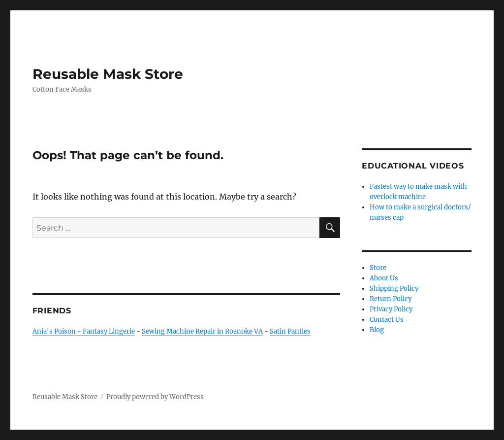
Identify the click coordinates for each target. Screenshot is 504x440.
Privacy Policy (391, 309)
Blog (377, 330)
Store (378, 268)
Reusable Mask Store (108, 74)
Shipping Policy (394, 288)
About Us (384, 278)
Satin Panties (290, 331)
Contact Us (387, 320)
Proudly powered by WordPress (155, 397)
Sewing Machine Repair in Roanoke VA (202, 331)
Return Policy (391, 299)
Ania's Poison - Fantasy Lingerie (84, 331)
